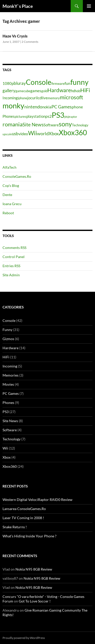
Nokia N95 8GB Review (34, 569)
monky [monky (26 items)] (13, 105)
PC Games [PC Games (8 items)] (62, 107)
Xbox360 (10, 466)
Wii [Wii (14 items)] (33, 133)
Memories (11, 375)
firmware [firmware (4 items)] (58, 84)
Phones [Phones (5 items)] (9, 116)
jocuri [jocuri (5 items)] (32, 98)
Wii (5, 448)
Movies (8, 384)
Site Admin (11, 275)
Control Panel (14, 257)
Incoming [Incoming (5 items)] (10, 98)
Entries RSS (11, 266)
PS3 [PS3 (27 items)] (58, 115)
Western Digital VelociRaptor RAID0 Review (37, 500)
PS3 (6, 412)
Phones (8, 403)
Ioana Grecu (12, 204)
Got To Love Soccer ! (35, 601)
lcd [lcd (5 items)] (39, 98)
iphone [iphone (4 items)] (23, 98)
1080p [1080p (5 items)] (8, 83)
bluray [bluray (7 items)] (20, 83)
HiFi (6, 357)
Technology (12, 439)
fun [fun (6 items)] (68, 83)
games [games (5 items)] (36, 91)
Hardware (11, 348)
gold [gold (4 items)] (44, 91)
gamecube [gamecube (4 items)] (23, 91)
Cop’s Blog (11, 186)
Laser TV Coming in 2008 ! (23, 518)
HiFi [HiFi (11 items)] (85, 90)
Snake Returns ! (15, 527)
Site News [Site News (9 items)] (33, 124)
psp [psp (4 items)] (67, 116)
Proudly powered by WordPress (24, 638)
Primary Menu (89, 6)
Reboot (8, 213)
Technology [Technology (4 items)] (80, 125)
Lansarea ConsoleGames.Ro (24, 509)
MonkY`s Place (18, 6)
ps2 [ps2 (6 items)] (49, 116)
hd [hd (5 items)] (73, 91)
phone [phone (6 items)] (77, 107)
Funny (7, 330)
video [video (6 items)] (23, 134)
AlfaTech (9, 167)
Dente (7, 195)
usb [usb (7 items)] (15, 134)
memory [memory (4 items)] (54, 98)
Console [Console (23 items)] (39, 82)
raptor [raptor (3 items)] (73, 117)
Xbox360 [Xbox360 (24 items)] (73, 132)
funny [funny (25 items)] (79, 82)
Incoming (10, 366)
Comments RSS (14, 248)
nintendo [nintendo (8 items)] (33, 107)
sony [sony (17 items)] (65, 124)
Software (10, 430)
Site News (10, 421)
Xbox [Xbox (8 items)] (54, 133)
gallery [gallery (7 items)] (9, 91)
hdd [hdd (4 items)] (78, 91)
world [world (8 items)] (43, 133)
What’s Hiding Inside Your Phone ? (30, 536)
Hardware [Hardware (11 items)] (59, 90)
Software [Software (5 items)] (51, 125)
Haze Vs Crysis (15, 36)
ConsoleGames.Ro (17, 176)
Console (9, 320)
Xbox (7, 457)
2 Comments (30, 42)
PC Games (11, 393)
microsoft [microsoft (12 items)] (71, 97)
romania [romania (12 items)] (13, 124)
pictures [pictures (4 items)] (21, 116)
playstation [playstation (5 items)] (36, 116)
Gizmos (8, 339)
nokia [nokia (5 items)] (47, 107)
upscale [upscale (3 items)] (7, 134)
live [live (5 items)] (45, 98)
